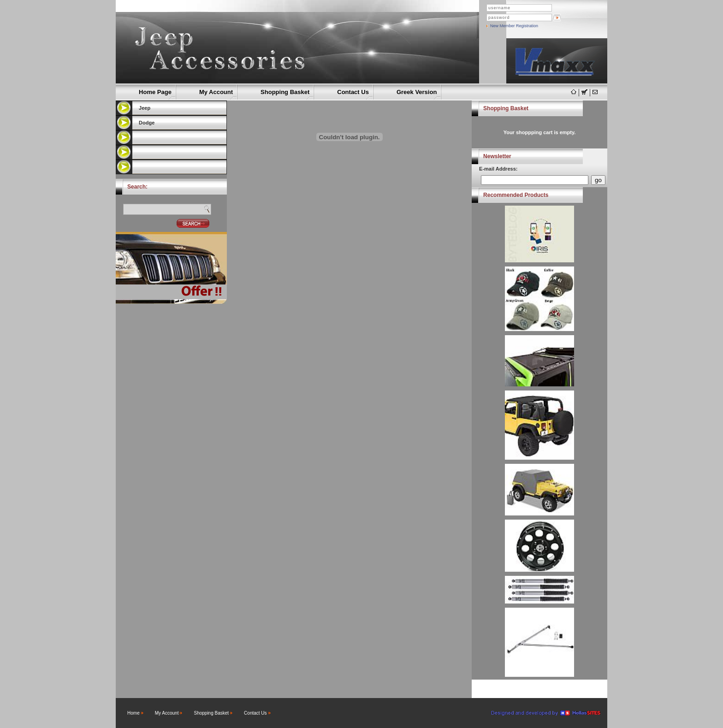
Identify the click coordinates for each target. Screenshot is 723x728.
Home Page (155, 92)
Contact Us (353, 92)
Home (133, 713)
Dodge (147, 123)
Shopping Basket (285, 92)
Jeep (145, 108)
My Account (216, 92)
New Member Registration (514, 26)
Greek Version (417, 92)
